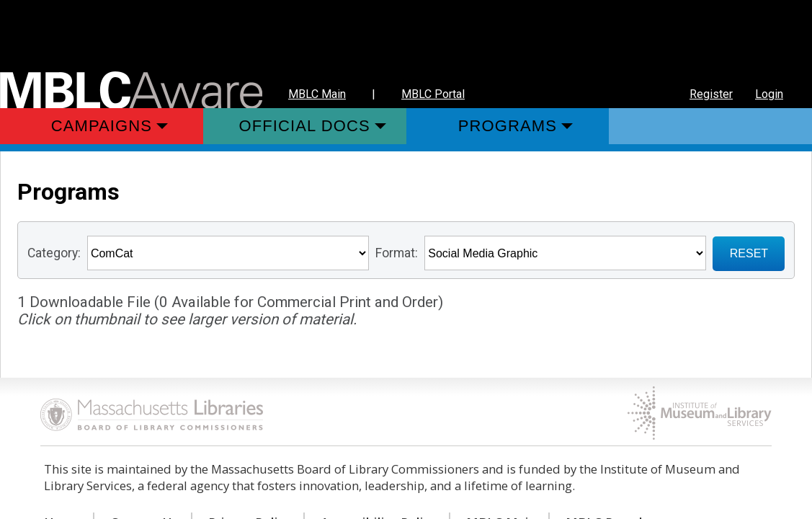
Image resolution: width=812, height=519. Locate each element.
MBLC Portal (433, 94)
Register (711, 94)
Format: (397, 253)
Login (769, 94)
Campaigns (102, 126)
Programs (508, 126)
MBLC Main (317, 94)
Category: (54, 253)
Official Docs (305, 126)
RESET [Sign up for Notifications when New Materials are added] (749, 253)
